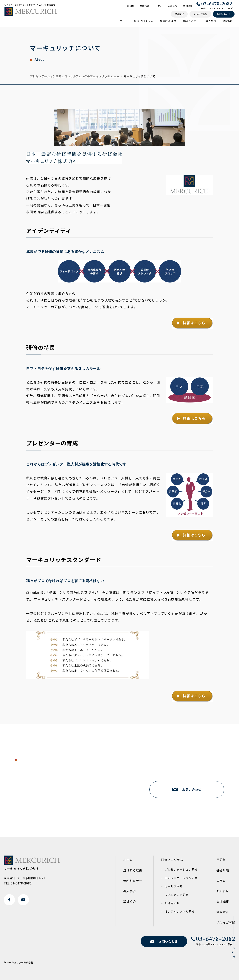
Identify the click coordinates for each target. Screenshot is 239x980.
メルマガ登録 (226, 922)
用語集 (131, 6)
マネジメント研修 (177, 895)
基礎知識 (145, 6)
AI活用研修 (172, 903)
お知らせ (173, 6)
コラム (159, 6)
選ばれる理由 (168, 21)
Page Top (234, 954)
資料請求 (223, 912)
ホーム (124, 21)
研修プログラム (144, 21)
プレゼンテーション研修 (181, 869)
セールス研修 (174, 886)
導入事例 (211, 21)
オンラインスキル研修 (180, 911)
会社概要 (188, 6)
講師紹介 (228, 21)
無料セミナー (191, 21)
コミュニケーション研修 (181, 878)
